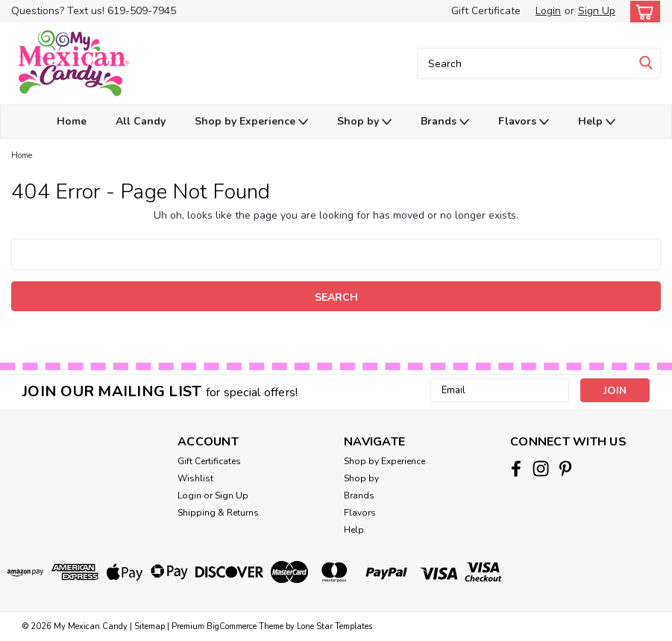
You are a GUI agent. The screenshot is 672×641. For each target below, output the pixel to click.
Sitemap (150, 626)
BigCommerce (232, 626)
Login (548, 11)
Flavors (524, 122)
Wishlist (195, 478)
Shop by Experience (251, 122)
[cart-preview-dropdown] (642, 12)
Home (72, 121)
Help (597, 122)
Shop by (364, 122)
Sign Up (597, 11)
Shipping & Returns (218, 513)
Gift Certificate (486, 11)
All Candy (141, 121)
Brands (445, 122)
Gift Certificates (209, 461)
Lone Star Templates (335, 626)
